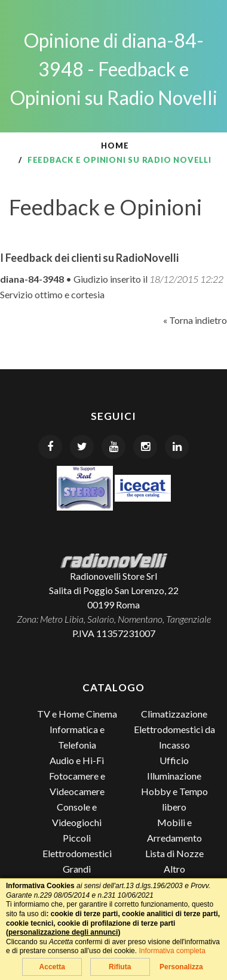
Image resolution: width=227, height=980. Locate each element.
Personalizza (181, 967)
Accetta (52, 967)
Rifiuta (120, 967)
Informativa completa (172, 951)
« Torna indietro (195, 320)
